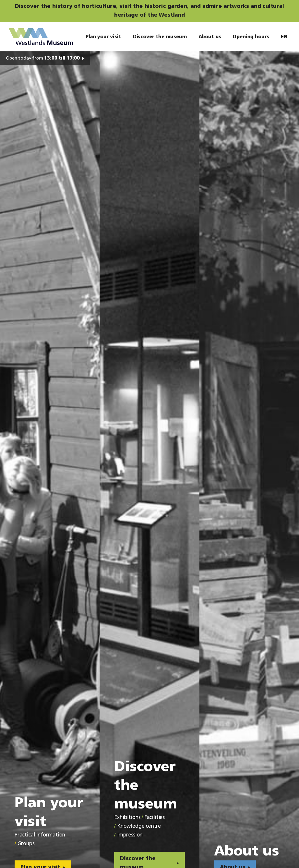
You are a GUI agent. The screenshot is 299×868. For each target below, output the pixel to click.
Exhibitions (127, 818)
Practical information (40, 835)
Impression (130, 835)
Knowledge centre (139, 826)
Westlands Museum (41, 37)
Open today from (43, 58)
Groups (26, 844)
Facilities (155, 818)
